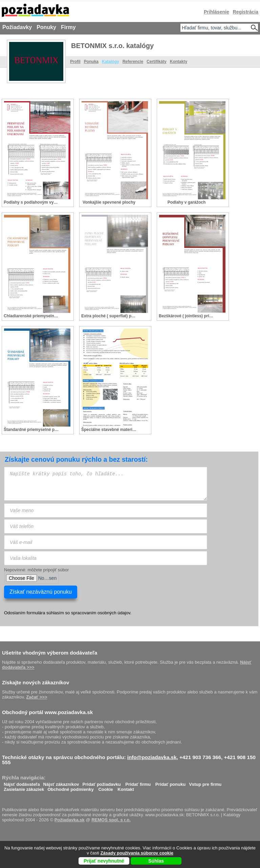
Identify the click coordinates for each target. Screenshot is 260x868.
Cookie (105, 788)
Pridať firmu (138, 783)
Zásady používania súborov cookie (137, 853)
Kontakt (126, 788)
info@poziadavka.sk (152, 757)
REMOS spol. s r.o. (111, 820)
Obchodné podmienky (71, 788)
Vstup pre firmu (205, 783)
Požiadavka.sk (70, 820)
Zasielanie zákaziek (24, 788)
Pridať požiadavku (102, 783)
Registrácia (246, 12)
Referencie (133, 62)
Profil (75, 62)
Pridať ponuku (170, 783)
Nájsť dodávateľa (22, 783)
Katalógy (111, 62)
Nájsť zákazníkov (61, 783)
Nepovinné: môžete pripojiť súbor (36, 570)
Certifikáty (157, 62)
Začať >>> (37, 697)
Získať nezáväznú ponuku (41, 592)
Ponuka (91, 62)
